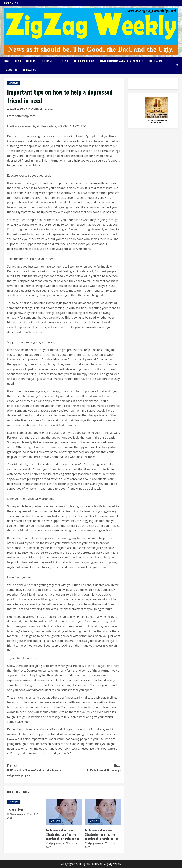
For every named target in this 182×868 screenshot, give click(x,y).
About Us (12, 70)
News (18, 61)
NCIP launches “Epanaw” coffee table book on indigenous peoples (35, 770)
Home (7, 61)
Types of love (15, 809)
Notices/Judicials (84, 61)
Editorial (46, 61)
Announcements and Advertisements (122, 61)
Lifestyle (63, 61)
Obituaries (155, 61)
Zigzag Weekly (17, 109)
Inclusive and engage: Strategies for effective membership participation (63, 834)
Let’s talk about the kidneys (92, 768)
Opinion (31, 61)
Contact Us (29, 70)
